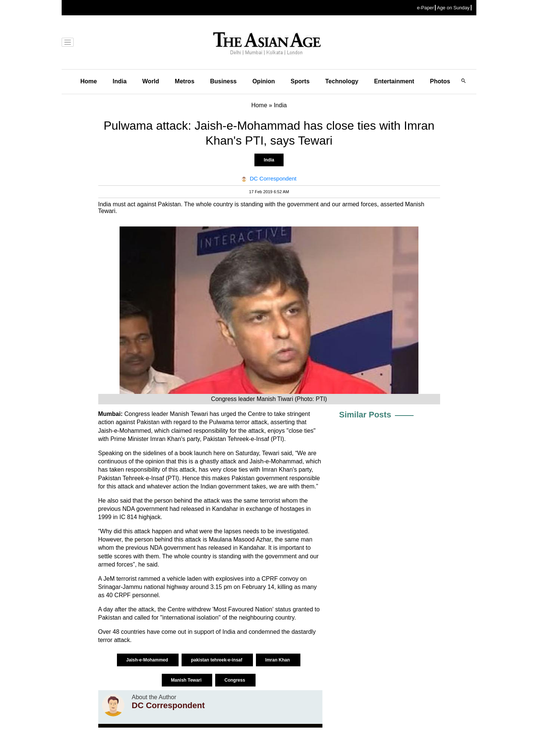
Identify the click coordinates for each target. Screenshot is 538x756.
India (119, 81)
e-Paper (426, 8)
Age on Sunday (453, 8)
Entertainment (394, 81)
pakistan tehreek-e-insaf (217, 660)
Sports (300, 81)
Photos (440, 81)
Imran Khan (278, 660)
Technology (342, 81)
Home (89, 81)
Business (223, 81)
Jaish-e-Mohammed (148, 660)
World (151, 81)
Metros (185, 81)
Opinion (263, 81)
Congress (236, 680)
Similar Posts (365, 415)
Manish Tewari (187, 680)
